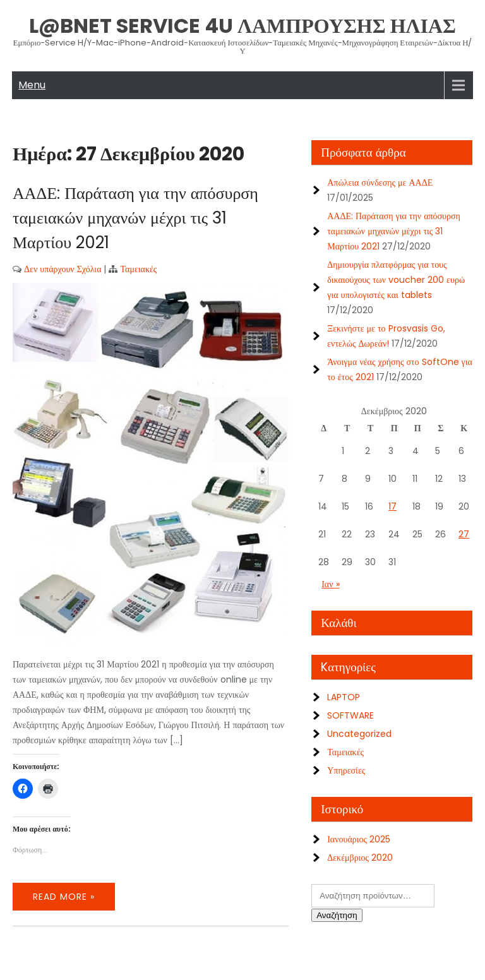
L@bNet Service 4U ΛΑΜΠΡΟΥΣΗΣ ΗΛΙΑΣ (242, 26)
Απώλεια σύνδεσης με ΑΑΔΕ (380, 182)
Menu (32, 85)
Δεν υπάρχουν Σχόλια (63, 269)
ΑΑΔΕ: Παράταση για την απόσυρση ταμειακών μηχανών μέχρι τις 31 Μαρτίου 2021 (135, 218)
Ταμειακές (138, 269)
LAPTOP (344, 697)
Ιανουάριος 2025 (359, 839)
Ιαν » (330, 584)
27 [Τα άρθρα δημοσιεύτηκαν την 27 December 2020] (464, 534)
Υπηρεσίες (346, 770)
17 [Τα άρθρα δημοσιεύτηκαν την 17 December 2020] (392, 506)
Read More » (64, 897)
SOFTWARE (350, 715)
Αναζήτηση (337, 915)
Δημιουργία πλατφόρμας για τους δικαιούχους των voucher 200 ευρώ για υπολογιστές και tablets (396, 280)
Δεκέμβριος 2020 (360, 857)
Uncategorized (359, 734)
